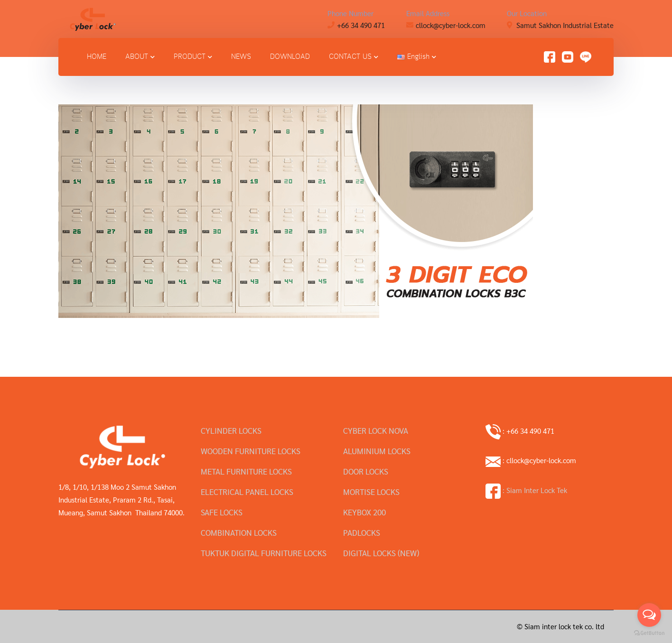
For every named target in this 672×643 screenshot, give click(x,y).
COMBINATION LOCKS (239, 532)
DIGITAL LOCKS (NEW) (381, 553)
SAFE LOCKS (222, 512)
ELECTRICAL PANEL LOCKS (247, 492)
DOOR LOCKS (366, 471)
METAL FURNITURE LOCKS (246, 471)
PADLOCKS (362, 532)
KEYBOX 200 (364, 512)
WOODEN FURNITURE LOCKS (251, 451)
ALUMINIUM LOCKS (377, 451)
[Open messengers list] (649, 615)
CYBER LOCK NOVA (376, 430)
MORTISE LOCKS (371, 492)
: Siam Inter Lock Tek (526, 490)
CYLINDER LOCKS (231, 430)
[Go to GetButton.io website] (649, 633)
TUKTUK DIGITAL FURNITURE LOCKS (264, 553)
